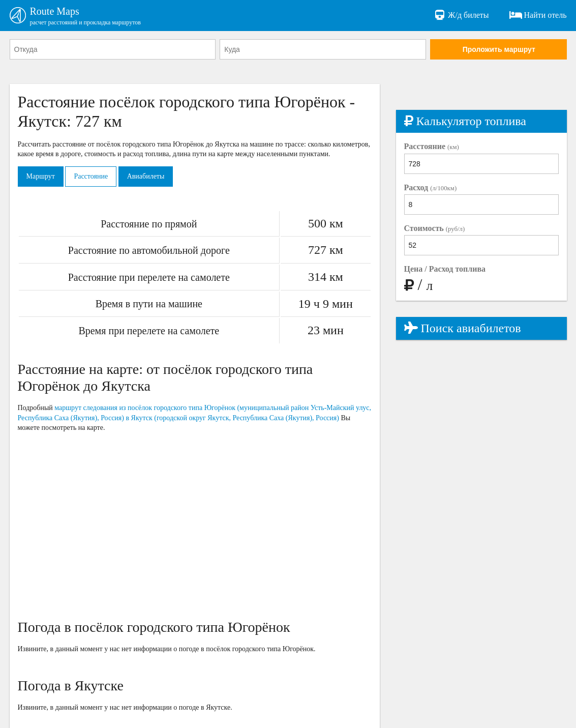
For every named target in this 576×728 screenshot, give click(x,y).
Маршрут (41, 176)
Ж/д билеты (461, 15)
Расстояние (91, 176)
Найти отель (538, 15)
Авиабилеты (146, 176)
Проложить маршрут (499, 49)
